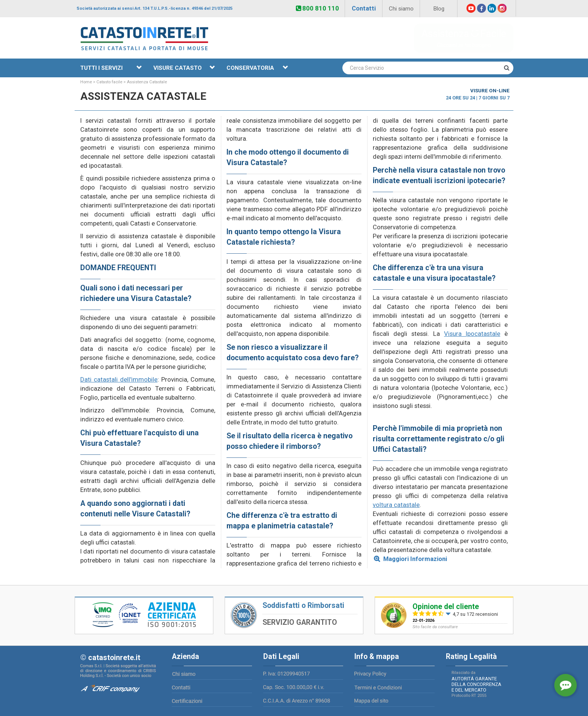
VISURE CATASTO (184, 68)
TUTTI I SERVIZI (111, 68)
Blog (439, 9)
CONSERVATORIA (257, 68)
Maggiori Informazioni (414, 559)
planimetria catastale (293, 526)
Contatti (364, 8)
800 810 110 (317, 8)
